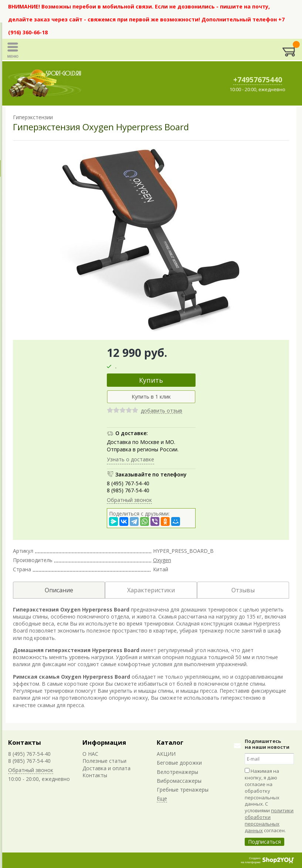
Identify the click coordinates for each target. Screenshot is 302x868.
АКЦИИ (166, 754)
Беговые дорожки (179, 763)
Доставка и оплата (106, 768)
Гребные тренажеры (183, 790)
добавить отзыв (162, 411)
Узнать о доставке (130, 459)
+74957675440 (258, 80)
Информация (104, 742)
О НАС (90, 754)
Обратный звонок (129, 500)
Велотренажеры (177, 772)
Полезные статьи (104, 761)
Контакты (25, 742)
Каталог (170, 742)
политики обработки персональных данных (269, 820)
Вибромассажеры (179, 781)
